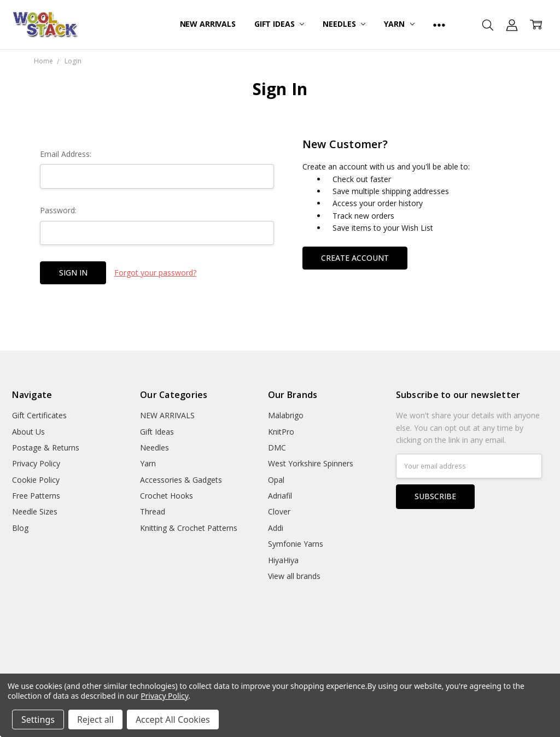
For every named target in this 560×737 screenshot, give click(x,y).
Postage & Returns (46, 448)
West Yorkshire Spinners (311, 463)
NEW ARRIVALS (208, 24)
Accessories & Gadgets (181, 480)
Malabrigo (286, 415)
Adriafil (280, 496)
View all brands (294, 576)
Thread (153, 511)
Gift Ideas (279, 24)
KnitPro (281, 432)
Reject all (95, 720)
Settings (38, 720)
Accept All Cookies (173, 720)
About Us (28, 432)
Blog (20, 528)
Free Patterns (36, 496)
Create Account (355, 258)
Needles (344, 24)
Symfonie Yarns (296, 544)
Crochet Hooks (167, 496)
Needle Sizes (35, 511)
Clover (279, 511)
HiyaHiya (283, 560)
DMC (277, 448)
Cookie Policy (36, 480)
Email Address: (66, 154)
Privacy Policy (36, 463)
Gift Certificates (39, 415)
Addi (276, 528)
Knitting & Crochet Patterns (189, 528)
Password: (58, 210)
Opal (276, 480)
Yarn (399, 24)
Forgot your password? (155, 273)
